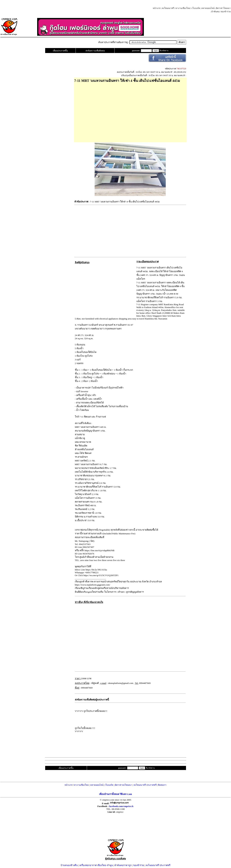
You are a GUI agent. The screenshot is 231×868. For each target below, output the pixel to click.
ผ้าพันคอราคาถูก (123, 865)
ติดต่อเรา (162, 785)
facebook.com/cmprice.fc (121, 806)
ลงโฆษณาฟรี (168, 8)
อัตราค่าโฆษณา (223, 8)
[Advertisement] (130, 111)
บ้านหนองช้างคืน (69, 865)
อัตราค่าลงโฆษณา (123, 785)
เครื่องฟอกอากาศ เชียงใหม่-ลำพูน (96, 865)
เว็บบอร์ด (196, 8)
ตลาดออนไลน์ (208, 8)
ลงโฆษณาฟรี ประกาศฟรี (145, 785)
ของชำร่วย (226, 12)
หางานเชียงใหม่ (183, 8)
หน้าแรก (157, 8)
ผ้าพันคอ (215, 12)
